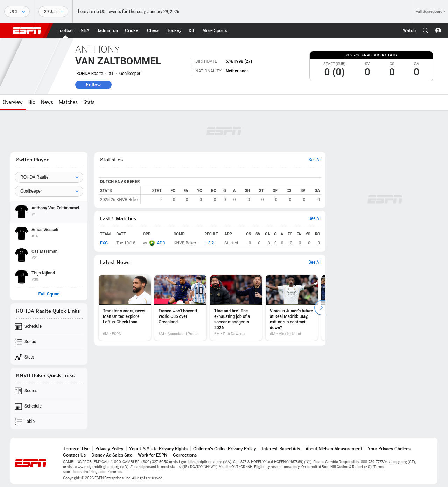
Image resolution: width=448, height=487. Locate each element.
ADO (161, 243)
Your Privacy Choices (389, 449)
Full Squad (49, 294)
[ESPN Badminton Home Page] (107, 30)
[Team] (49, 177)
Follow (93, 85)
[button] (426, 30)
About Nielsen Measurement (334, 449)
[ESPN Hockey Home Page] (174, 30)
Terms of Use (76, 449)
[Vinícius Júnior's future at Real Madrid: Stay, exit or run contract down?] (292, 308)
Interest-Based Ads (281, 449)
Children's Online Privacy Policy (225, 449)
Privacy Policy (109, 449)
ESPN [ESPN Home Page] (27, 30)
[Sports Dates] (53, 12)
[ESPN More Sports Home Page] (215, 30)
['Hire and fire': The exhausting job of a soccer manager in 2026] (236, 308)
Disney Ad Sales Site (112, 455)
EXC (104, 243)
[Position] (49, 191)
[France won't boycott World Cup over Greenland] (180, 308)
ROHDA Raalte (90, 74)
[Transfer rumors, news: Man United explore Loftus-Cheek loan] (125, 308)
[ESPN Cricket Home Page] (132, 30)
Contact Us (74, 455)
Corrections (185, 455)
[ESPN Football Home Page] (65, 30)
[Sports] (17, 12)
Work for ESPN (153, 455)
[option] (125, 308)
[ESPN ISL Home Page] (192, 30)
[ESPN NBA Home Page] (85, 30)
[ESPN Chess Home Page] (153, 30)
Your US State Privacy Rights (158, 449)
